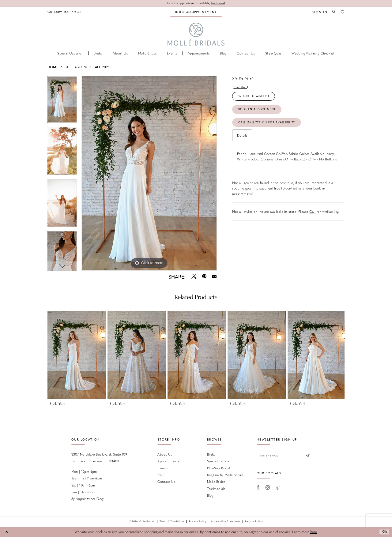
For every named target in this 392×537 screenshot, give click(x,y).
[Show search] (333, 12)
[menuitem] (66, 12)
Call (313, 213)
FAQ (161, 475)
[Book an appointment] (196, 12)
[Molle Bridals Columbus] (196, 34)
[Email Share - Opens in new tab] (215, 277)
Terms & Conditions (172, 522)
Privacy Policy (198, 522)
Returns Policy (254, 522)
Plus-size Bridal (218, 468)
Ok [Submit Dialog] (384, 532)
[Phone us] (66, 12)
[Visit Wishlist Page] (342, 12)
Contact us (166, 482)
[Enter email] (286, 456)
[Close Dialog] (7, 532)
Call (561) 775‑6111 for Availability (268, 124)
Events (162, 468)
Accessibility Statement (226, 522)
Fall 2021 (101, 67)
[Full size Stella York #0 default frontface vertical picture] (149, 173)
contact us (294, 190)
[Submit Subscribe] (310, 456)
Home (53, 67)
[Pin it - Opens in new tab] (204, 276)
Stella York (76, 67)
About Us (165, 454)
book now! (219, 3)
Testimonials (216, 488)
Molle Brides (216, 482)
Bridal (211, 454)
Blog (210, 496)
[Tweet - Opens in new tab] (194, 276)
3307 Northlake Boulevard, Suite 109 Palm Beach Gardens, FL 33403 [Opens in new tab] (99, 458)
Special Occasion (220, 461)
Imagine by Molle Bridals (225, 475)
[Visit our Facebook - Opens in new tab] (258, 488)
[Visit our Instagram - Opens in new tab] (268, 488)
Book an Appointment (258, 110)
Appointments (168, 461)
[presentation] (77, 355)
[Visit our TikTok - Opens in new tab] (278, 488)
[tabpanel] (62, 102)
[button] (318, 12)
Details (242, 137)
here (314, 532)
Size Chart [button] (241, 87)
